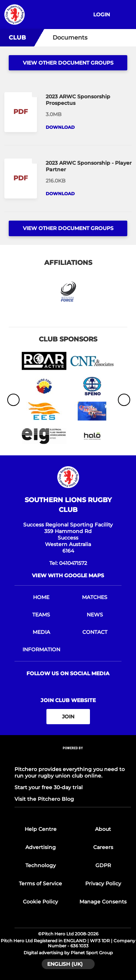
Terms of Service (40, 883)
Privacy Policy (103, 883)
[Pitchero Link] (73, 758)
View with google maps (68, 575)
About (103, 829)
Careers (103, 847)
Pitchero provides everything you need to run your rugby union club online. (70, 772)
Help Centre (41, 829)
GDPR (103, 865)
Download (60, 127)
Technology (41, 865)
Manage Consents (103, 902)
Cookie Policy (40, 902)
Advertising (41, 847)
